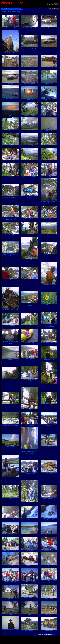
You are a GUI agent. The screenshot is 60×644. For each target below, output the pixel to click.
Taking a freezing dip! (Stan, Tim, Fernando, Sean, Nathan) (49, 201)
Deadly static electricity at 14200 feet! (10, 630)
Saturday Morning (49, 550)
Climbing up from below (49, 498)
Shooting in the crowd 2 (30, 581)
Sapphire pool (10, 534)
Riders (10, 130)
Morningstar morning (30, 115)
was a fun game (49, 598)
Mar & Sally (49, 405)
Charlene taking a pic (49, 359)
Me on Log (10, 176)
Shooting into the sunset (49, 99)
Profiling (10, 83)
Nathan (49, 176)
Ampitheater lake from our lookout (30, 304)
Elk (10, 498)
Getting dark (30, 99)
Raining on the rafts (10, 380)
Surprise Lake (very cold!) (10, 197)
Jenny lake (10, 359)
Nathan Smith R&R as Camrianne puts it (30, 598)
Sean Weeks (56, 635)
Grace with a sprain (10, 325)
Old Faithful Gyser (49, 425)
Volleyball (10, 598)
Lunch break (10, 161)
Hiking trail (49, 130)
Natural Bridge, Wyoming (30, 47)
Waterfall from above (30, 502)
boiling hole (49, 473)
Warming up (30, 550)
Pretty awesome (10, 68)
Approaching (10, 518)
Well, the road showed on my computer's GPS (10, 99)
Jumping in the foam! (30, 518)
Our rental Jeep (49, 47)
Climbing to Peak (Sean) (10, 234)
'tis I (30, 409)
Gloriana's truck (49, 630)
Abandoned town (49, 83)
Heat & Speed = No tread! (30, 27)
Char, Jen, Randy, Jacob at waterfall (30, 380)
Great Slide (10, 565)
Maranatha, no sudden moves (49, 284)
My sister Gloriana (30, 342)
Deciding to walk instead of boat (49, 342)
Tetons (30, 130)
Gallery (4, 12)
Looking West (49, 254)
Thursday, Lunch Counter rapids (10, 425)
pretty (30, 161)
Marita (30, 614)
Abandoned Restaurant (49, 68)
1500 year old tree (30, 630)
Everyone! (49, 614)
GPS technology (30, 473)
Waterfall (49, 384)
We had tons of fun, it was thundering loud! (49, 519)
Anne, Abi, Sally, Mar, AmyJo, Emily (49, 581)
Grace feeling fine (30, 218)
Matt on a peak (30, 68)
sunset (10, 115)
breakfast (30, 565)
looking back (30, 145)
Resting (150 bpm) (49, 218)
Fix (49, 27)
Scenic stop (49, 534)
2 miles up (10, 145)
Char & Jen (10, 405)
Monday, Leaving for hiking (49, 115)
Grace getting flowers (49, 161)
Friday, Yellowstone (30, 425)
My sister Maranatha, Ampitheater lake (10, 218)
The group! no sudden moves (10, 309)
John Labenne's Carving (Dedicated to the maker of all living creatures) (30, 451)
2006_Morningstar (14, 12)
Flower (30, 325)
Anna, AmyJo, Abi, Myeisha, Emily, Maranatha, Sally (30, 359)
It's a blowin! (10, 446)
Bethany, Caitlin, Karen (49, 446)
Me (10, 279)
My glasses (30, 197)
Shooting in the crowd (10, 581)
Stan (49, 145)
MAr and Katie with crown (30, 176)
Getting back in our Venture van (10, 550)
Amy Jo (30, 234)
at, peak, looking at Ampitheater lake (10, 254)
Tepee (49, 565)
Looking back (49, 234)
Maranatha (30, 259)
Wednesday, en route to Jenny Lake (10, 342)
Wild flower (49, 304)
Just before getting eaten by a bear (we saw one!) (49, 325)
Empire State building (10, 52)
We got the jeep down (30, 83)
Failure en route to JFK (10, 27)
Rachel (10, 614)
